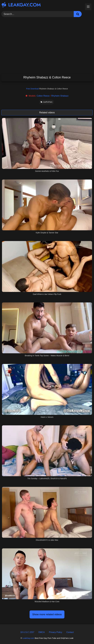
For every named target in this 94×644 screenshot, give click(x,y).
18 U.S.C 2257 (27, 632)
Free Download (32, 89)
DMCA (42, 632)
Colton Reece (43, 96)
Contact (70, 632)
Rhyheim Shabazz (60, 96)
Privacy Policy (56, 632)
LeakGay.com (28, 638)
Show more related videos (47, 614)
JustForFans (47, 102)
